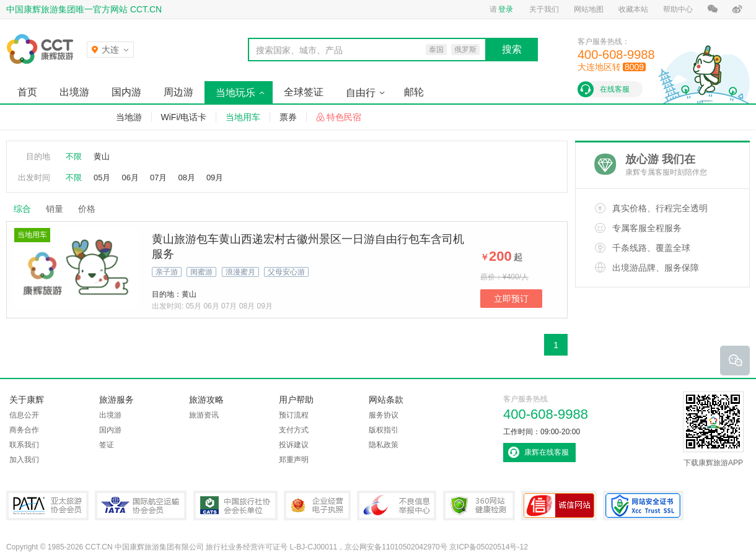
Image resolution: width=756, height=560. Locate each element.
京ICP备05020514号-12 (489, 547)
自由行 (361, 93)
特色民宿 (344, 117)
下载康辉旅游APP (713, 429)
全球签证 (304, 92)
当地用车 (243, 117)
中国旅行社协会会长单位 (235, 505)
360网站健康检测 (479, 505)
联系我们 (24, 445)
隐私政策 (384, 445)
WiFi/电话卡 (184, 117)
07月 (158, 177)
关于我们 (544, 9)
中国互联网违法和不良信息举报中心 (397, 505)
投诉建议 (294, 445)
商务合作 (24, 430)
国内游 (126, 92)
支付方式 (294, 430)
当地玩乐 (235, 93)
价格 (91, 209)
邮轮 (414, 92)
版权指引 (384, 430)
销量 (55, 209)
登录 (506, 9)
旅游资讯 (204, 415)
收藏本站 (633, 9)
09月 (215, 177)
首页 (27, 92)
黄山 (102, 156)
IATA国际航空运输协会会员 (141, 505)
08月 (186, 177)
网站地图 (589, 9)
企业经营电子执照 (317, 505)
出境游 (74, 92)
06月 (130, 177)
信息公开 (24, 415)
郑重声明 (294, 460)
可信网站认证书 (559, 505)
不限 (74, 156)
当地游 (129, 117)
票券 (288, 117)
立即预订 (511, 299)
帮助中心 (678, 9)
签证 (107, 445)
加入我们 (24, 460)
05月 (102, 177)
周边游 (178, 92)
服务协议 (384, 415)
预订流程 (294, 415)
